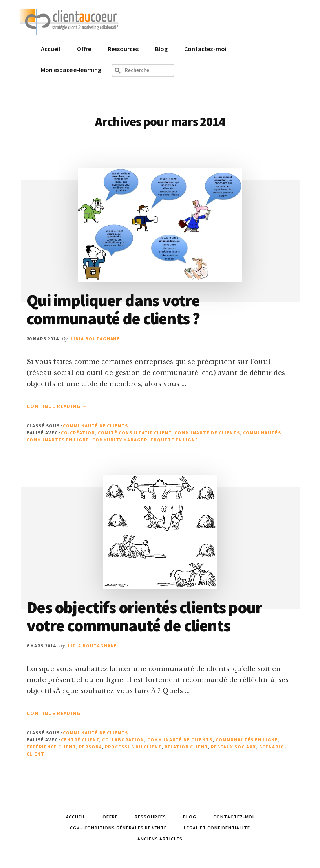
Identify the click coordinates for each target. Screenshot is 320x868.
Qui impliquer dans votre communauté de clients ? (113, 309)
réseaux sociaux (233, 747)
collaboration (123, 740)
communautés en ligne (58, 440)
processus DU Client (133, 747)
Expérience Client (51, 747)
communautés (262, 433)
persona (91, 747)
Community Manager (120, 440)
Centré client (80, 740)
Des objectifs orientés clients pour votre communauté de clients (144, 616)
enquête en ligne (174, 440)
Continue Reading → (57, 406)
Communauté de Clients (95, 426)
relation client (186, 747)
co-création (78, 433)
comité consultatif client (134, 433)
